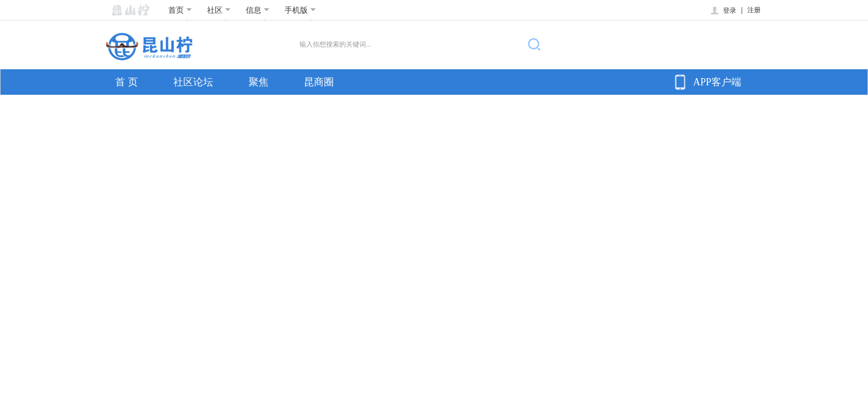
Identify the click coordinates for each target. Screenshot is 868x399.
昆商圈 (319, 82)
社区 (219, 10)
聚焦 (259, 82)
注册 (754, 10)
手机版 (300, 10)
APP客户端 (706, 82)
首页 (180, 10)
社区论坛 (193, 82)
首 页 (126, 82)
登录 (723, 11)
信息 (258, 10)
